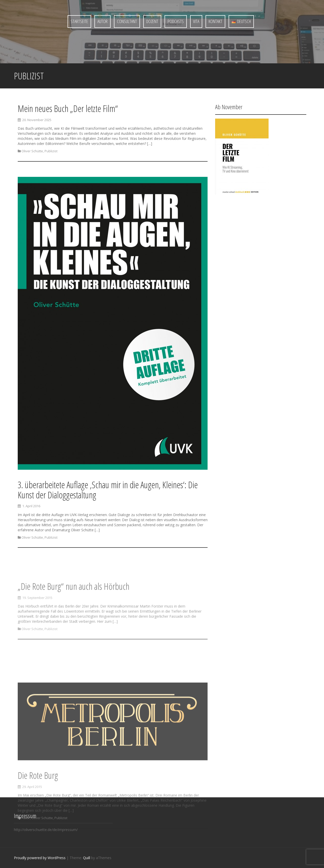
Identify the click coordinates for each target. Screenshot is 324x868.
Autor (103, 21)
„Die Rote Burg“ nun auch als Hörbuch (74, 604)
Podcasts (176, 21)
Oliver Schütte (32, 151)
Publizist (51, 151)
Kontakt (215, 21)
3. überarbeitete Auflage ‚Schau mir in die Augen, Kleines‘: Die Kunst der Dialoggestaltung (108, 491)
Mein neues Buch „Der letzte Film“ (68, 109)
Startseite (79, 21)
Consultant (127, 21)
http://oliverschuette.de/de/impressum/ (46, 830)
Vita (196, 21)
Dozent (152, 21)
